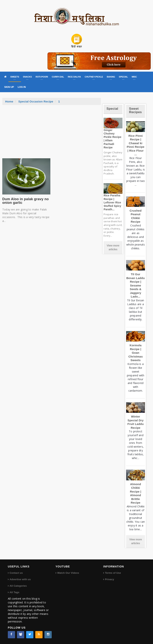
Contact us (16, 573)
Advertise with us (20, 579)
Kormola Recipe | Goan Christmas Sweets (136, 353)
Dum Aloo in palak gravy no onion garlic (25, 201)
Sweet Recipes (135, 110)
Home (9, 101)
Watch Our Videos (68, 573)
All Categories (18, 586)
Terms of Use (113, 573)
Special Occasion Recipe (36, 101)
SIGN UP (9, 87)
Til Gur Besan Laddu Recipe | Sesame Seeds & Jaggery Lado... (136, 285)
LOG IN (22, 87)
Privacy (110, 579)
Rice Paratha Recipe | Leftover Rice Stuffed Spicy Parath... (112, 202)
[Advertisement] (52, 134)
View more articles (113, 247)
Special (112, 109)
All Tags (14, 592)
